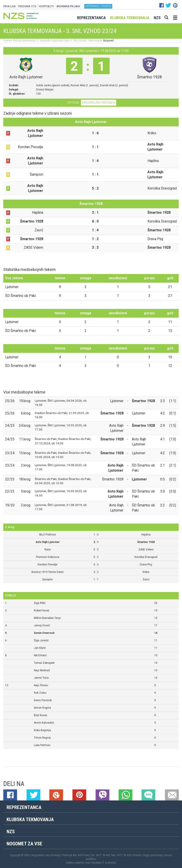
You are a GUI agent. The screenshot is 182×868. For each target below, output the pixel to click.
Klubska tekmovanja (130, 18)
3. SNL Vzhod (78, 40)
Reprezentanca (91, 18)
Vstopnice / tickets (98, 6)
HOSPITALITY (46, 6)
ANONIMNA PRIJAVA (68, 6)
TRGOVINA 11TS (27, 6)
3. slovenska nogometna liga (52, 40)
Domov (7, 40)
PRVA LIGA (9, 6)
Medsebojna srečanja (99, 103)
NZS (157, 18)
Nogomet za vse (24, 844)
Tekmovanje (94, 40)
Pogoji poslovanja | (154, 855)
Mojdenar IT (98, 863)
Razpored (108, 40)
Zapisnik (73, 103)
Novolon (112, 863)
